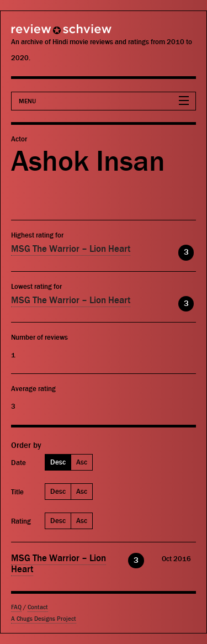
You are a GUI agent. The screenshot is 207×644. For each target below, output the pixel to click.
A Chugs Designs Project (44, 619)
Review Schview (41, 34)
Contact (38, 607)
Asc (82, 462)
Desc (58, 462)
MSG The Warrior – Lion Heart (71, 249)
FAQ (16, 607)
